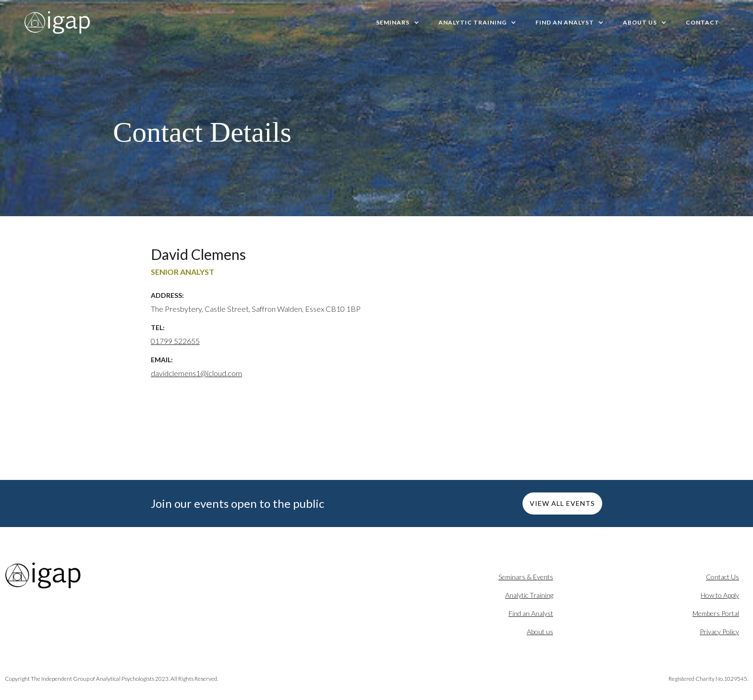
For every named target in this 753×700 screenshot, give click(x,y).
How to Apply (720, 595)
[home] (58, 23)
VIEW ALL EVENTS (562, 503)
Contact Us (723, 577)
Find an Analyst (531, 613)
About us (540, 632)
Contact (703, 22)
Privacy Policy (719, 632)
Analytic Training (529, 595)
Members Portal (716, 613)
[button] (398, 23)
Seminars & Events (526, 577)
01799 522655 (175, 341)
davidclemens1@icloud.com (196, 373)
